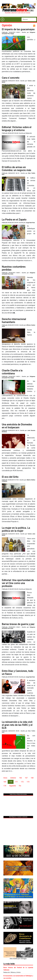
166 (20, 778)
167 (26, 778)
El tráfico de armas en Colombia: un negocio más (17, 169)
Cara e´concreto (11, 78)
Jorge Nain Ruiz (30, 223)
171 (16, 782)
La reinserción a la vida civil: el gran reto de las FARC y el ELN (17, 725)
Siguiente (13, 786)
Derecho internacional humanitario (14, 321)
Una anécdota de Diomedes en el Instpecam (17, 426)
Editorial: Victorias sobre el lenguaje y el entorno (17, 129)
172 (22, 782)
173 (28, 782)
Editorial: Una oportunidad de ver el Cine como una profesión (18, 583)
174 (5, 786)
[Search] (29, 19)
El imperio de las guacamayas (18, 29)
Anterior (13, 778)
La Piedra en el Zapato (14, 220)
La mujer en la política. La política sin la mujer (16, 529)
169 (5, 782)
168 (32, 778)
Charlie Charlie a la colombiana (12, 372)
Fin (20, 786)
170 (11, 782)
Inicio (5, 778)
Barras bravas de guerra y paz (18, 624)
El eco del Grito (10, 477)
